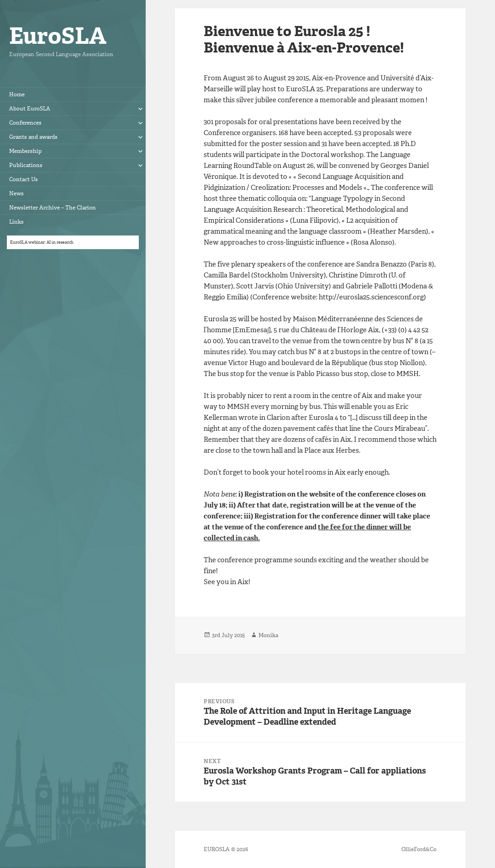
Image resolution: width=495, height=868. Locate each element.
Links (16, 222)
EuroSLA (58, 36)
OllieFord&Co (419, 849)
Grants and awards (33, 137)
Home (17, 94)
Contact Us (24, 179)
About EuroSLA (30, 109)
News (16, 193)
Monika (268, 635)
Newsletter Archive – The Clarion (53, 208)
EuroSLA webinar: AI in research (42, 242)
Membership (25, 151)
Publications (26, 165)
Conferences (25, 123)
